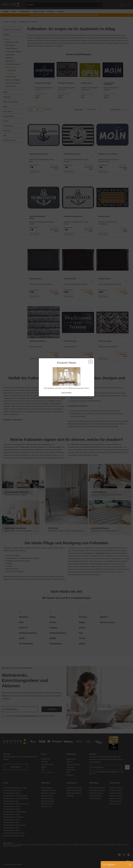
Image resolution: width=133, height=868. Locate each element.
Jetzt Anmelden (66, 49)
